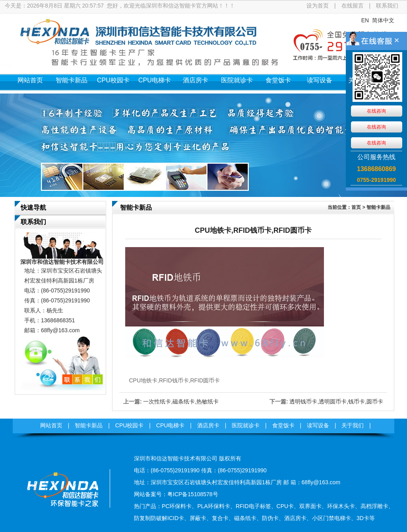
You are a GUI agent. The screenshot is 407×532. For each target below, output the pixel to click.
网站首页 (30, 80)
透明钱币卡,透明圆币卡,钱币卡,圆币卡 (336, 401)
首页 (356, 207)
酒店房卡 (196, 80)
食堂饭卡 (278, 80)
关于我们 (361, 80)
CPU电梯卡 (155, 80)
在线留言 (353, 6)
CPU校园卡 (113, 80)
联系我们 (387, 6)
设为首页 (318, 6)
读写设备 (320, 80)
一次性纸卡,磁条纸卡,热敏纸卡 (181, 401)
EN (365, 20)
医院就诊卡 (237, 80)
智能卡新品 (72, 80)
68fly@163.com (60, 330)
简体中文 (383, 20)
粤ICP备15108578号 (193, 494)
